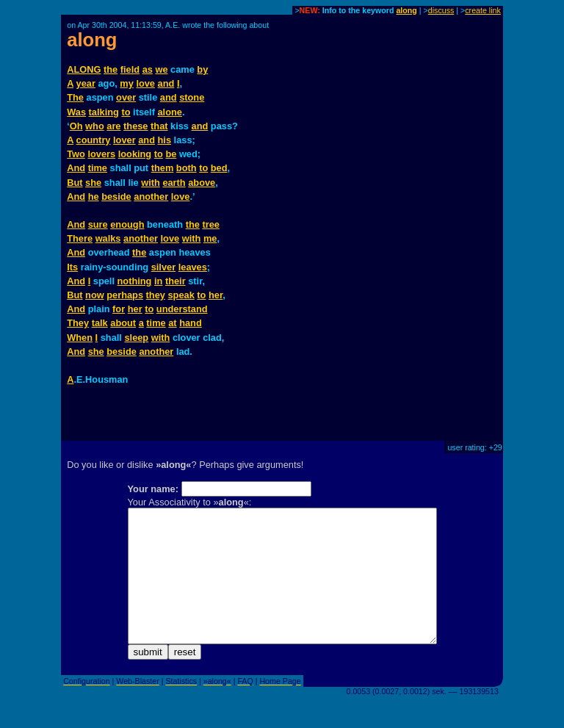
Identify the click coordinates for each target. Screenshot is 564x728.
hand (191, 323)
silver (163, 267)
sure (98, 224)
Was (76, 112)
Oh (76, 126)
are (113, 126)
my (127, 83)
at (172, 323)
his (165, 140)
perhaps (125, 295)
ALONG (84, 69)
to (126, 112)
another (151, 197)
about (123, 323)
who (95, 126)
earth (174, 183)
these (135, 126)
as (148, 69)
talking (104, 112)
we (161, 69)
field (130, 69)
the (111, 69)
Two (76, 154)
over (126, 97)
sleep (136, 338)
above (202, 183)
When (80, 338)
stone (192, 97)
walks (108, 238)
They (78, 323)
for (119, 309)
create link (483, 10)
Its (72, 267)
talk (100, 323)
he (94, 197)
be (171, 154)
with (151, 183)
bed (219, 168)
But (75, 183)
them (163, 168)
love (145, 83)
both (187, 168)
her (216, 295)
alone (170, 112)
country (94, 140)
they (156, 295)
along (406, 10)
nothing (135, 281)
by (202, 69)
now (95, 295)
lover (124, 140)
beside (116, 197)
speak (181, 295)
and (166, 83)
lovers (101, 154)
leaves (193, 267)
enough (127, 224)
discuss (441, 10)
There (80, 238)
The (75, 97)
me (210, 238)
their (176, 281)
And (76, 168)
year (86, 83)
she (93, 183)
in (158, 281)
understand (182, 309)
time (98, 168)
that (159, 126)
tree (210, 224)
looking (135, 154)
